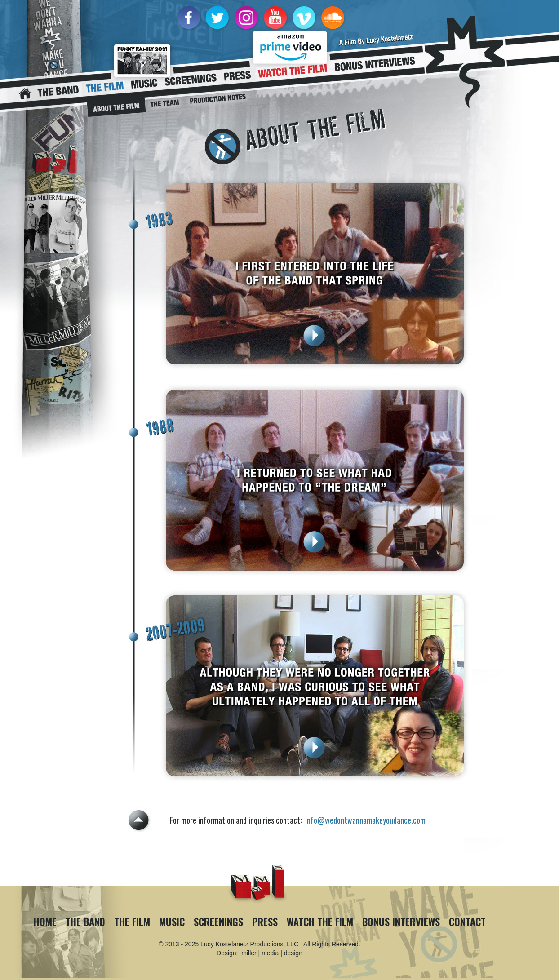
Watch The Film (320, 921)
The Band (85, 921)
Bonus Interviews (401, 921)
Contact (467, 921)
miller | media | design (272, 953)
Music (172, 921)
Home (45, 921)
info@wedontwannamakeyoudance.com (365, 820)
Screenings (218, 921)
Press (265, 921)
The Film (132, 921)
